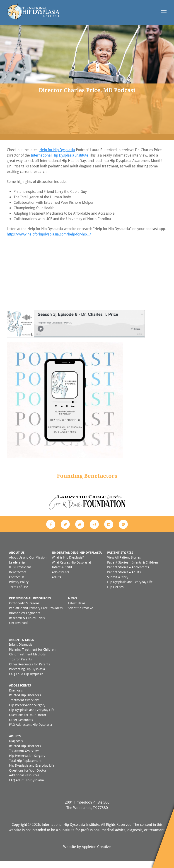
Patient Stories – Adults (124, 579)
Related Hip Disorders (25, 702)
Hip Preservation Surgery (27, 712)
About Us (17, 560)
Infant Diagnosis (21, 652)
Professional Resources (30, 605)
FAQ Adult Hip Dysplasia (26, 787)
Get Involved (18, 630)
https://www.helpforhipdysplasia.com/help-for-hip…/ (49, 241)
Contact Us (17, 584)
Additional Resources (24, 782)
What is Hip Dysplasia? (68, 565)
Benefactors (18, 579)
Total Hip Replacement (25, 768)
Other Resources (21, 727)
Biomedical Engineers (25, 620)
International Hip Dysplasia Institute (60, 162)
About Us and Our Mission (28, 565)
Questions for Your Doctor (28, 722)
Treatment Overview (24, 707)
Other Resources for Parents (29, 671)
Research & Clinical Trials (27, 625)
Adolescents (60, 579)
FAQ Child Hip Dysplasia (26, 681)
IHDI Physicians (20, 574)
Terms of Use (19, 594)
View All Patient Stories (124, 565)
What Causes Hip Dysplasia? (72, 570)
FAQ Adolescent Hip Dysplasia (30, 732)
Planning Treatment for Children (32, 657)
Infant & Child (62, 574)
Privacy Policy (19, 589)
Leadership (17, 570)
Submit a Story (118, 584)
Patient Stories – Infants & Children (133, 570)
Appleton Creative (96, 854)
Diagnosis (16, 698)
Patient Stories (120, 560)
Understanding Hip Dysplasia (77, 560)
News (72, 605)
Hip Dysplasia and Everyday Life (130, 589)
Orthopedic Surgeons (24, 610)
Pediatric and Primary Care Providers (36, 615)
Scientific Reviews (81, 615)
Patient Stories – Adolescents (128, 574)
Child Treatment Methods (27, 661)
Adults (56, 584)
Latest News (77, 610)
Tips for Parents (20, 666)
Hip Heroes (115, 594)
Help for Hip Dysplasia (57, 157)
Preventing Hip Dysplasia (27, 676)
